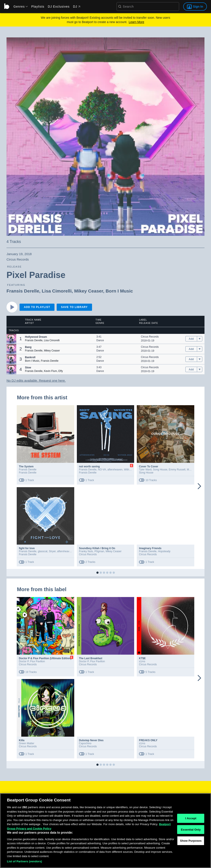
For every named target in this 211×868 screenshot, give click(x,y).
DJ (77, 7)
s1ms (142, 661)
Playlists (38, 7)
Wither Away (131, 470)
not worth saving (89, 467)
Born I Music (119, 291)
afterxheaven (115, 470)
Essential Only (191, 831)
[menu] (19, 7)
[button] (11, 339)
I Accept (191, 820)
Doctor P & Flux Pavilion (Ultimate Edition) (45, 658)
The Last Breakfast (91, 658)
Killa (22, 740)
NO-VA (102, 470)
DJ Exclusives (59, 7)
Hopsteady (164, 551)
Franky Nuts (86, 551)
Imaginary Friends (150, 548)
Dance (100, 340)
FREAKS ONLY (148, 740)
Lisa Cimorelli (57, 291)
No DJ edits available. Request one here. (36, 380)
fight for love (27, 548)
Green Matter (27, 743)
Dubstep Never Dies (91, 740)
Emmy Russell (177, 470)
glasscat (43, 551)
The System (26, 467)
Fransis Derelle (23, 291)
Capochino (85, 743)
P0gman (99, 551)
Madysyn (192, 470)
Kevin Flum (50, 371)
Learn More (137, 22)
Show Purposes (191, 842)
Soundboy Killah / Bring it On (97, 548)
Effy (61, 371)
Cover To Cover (148, 467)
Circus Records (150, 337)
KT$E (142, 658)
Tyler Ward (145, 470)
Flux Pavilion (38, 661)
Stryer (52, 551)
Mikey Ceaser (89, 291)
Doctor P (24, 661)
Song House (160, 470)
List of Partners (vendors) (25, 863)
